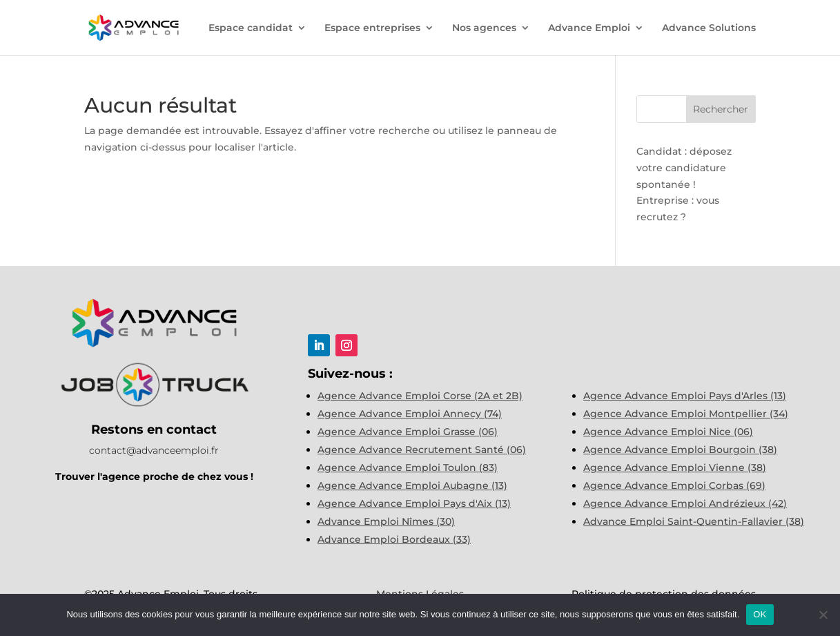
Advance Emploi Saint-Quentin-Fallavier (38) (694, 521)
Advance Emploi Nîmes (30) (386, 521)
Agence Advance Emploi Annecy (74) (410, 414)
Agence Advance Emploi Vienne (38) (675, 468)
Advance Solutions (709, 28)
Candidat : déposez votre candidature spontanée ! (684, 168)
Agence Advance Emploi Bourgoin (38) (680, 450)
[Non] (823, 615)
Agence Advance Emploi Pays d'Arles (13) (685, 396)
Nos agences (484, 28)
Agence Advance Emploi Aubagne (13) (412, 485)
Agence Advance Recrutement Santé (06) (422, 450)
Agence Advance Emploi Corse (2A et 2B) (420, 396)
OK (760, 614)
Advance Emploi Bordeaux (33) (394, 539)
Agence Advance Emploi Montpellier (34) (686, 414)
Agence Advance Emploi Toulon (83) (408, 468)
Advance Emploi (589, 28)
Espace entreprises (372, 28)
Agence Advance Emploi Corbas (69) (674, 485)
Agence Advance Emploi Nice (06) (668, 432)
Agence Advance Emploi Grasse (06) (408, 432)
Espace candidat (251, 28)
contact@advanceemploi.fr (154, 450)
